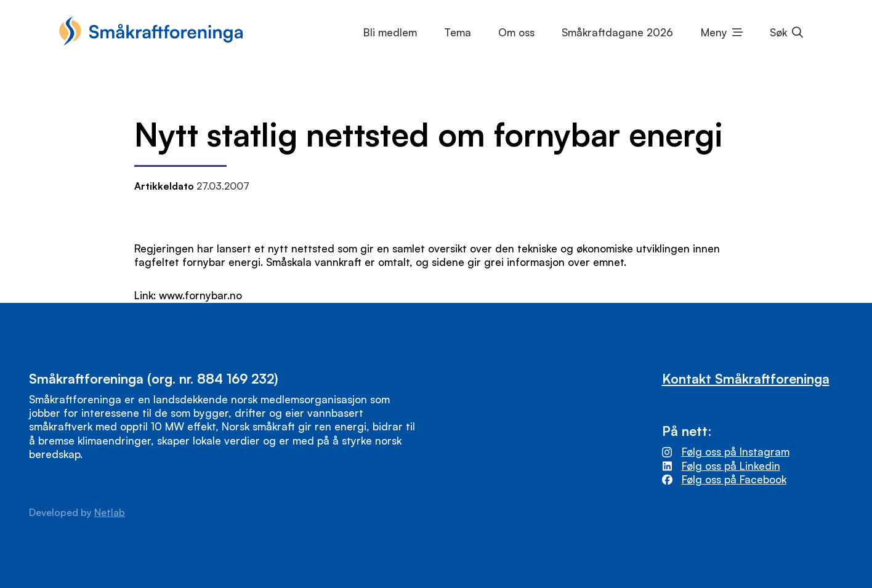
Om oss (516, 32)
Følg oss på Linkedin (731, 466)
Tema (458, 32)
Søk (778, 32)
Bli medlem (390, 32)
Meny (714, 32)
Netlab (110, 512)
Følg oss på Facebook (734, 479)
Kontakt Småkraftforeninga (746, 378)
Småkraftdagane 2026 (617, 32)
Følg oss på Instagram (736, 452)
